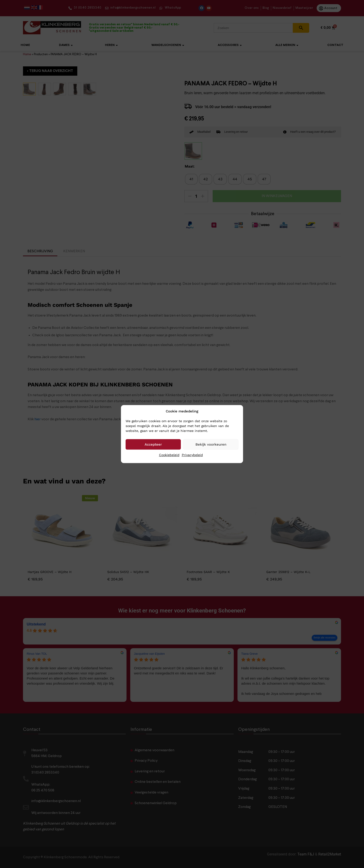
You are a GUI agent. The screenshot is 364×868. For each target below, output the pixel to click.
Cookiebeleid (169, 455)
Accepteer (153, 444)
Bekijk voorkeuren (211, 444)
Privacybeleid (192, 455)
